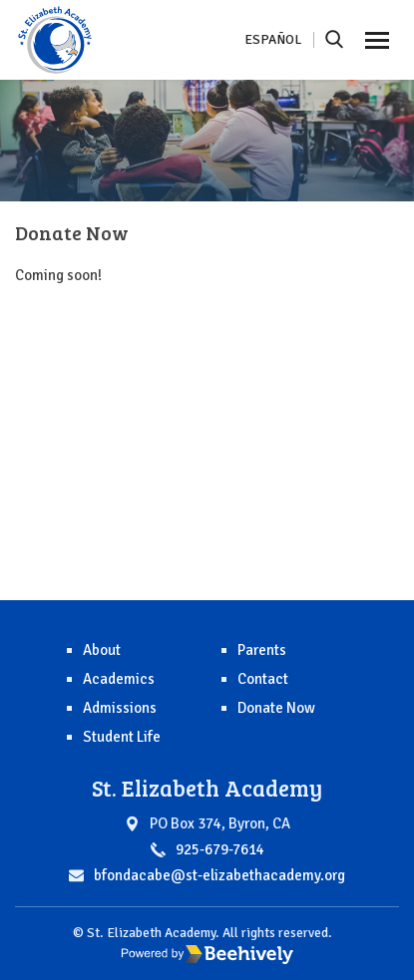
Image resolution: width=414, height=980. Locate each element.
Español (273, 39)
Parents (262, 650)
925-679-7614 (220, 849)
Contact (263, 679)
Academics (119, 679)
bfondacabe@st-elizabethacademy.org (219, 875)
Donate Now (276, 708)
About (102, 650)
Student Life (122, 737)
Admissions (120, 708)
